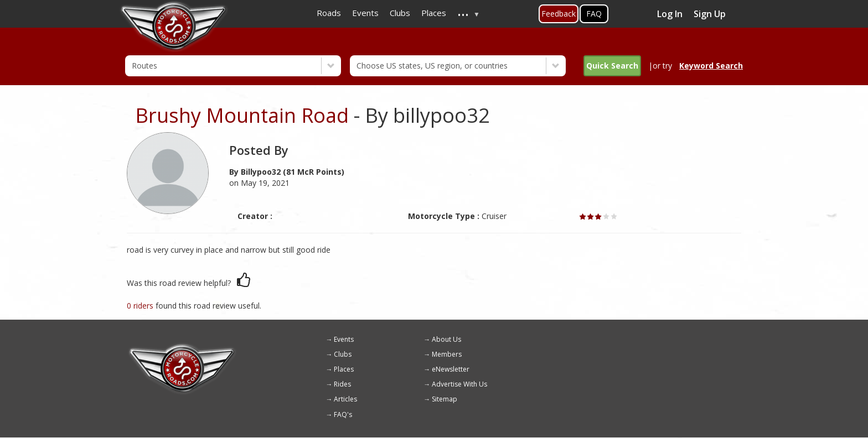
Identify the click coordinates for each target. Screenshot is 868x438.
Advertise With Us (459, 384)
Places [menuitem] (434, 13)
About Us (446, 339)
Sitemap (445, 399)
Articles (345, 399)
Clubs (343, 354)
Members (447, 354)
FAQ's (343, 414)
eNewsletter (451, 369)
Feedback (559, 14)
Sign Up (710, 14)
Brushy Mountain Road (242, 115)
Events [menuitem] (365, 13)
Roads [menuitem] (329, 13)
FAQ (594, 14)
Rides (342, 384)
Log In (670, 14)
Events (344, 339)
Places (344, 369)
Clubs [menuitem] (400, 13)
